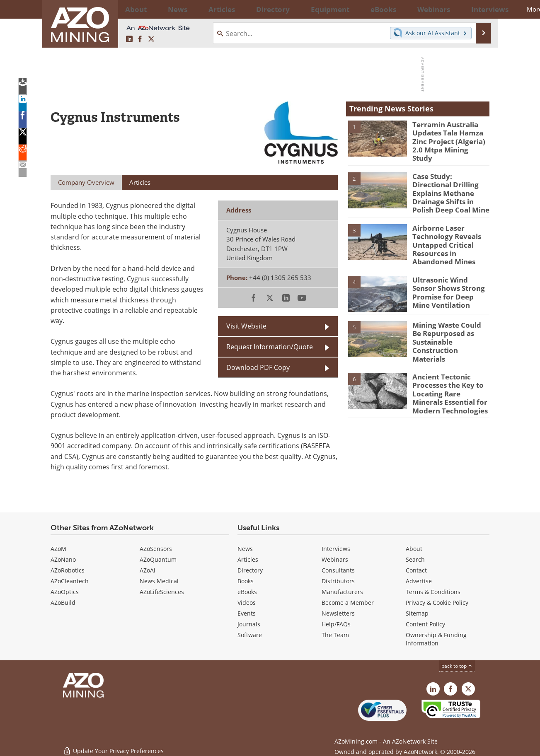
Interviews (336, 549)
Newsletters (338, 613)
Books (246, 581)
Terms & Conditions (433, 592)
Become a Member (348, 603)
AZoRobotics (68, 570)
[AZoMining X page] (151, 39)
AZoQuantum (158, 559)
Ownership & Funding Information (436, 639)
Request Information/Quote (270, 347)
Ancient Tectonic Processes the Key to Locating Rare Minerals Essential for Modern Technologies (448, 368)
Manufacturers (342, 592)
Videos (247, 603)
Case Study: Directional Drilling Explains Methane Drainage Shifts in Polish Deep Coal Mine (449, 184)
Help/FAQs (336, 624)
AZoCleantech (70, 581)
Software (250, 635)
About (414, 549)
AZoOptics (65, 592)
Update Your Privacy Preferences (113, 745)
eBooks (247, 592)
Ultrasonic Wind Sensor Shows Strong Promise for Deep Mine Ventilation (449, 274)
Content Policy (425, 624)
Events (247, 613)
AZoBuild (63, 603)
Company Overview (86, 182)
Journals (249, 624)
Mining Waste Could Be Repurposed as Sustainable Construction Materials (449, 319)
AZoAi (148, 570)
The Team (335, 635)
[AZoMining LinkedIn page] (129, 39)
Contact (416, 570)
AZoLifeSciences (162, 592)
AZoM (58, 549)
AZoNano (63, 559)
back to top (457, 666)
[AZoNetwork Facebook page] (140, 39)
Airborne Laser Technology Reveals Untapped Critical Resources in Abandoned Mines (451, 231)
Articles (248, 559)
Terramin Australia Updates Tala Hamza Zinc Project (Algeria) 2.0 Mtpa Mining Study (450, 135)
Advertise (419, 581)
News (245, 549)
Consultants (338, 570)
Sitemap (417, 613)
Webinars (335, 559)
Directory (247, 9)
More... (479, 9)
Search (415, 559)
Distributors (338, 581)
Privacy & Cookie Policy (437, 603)
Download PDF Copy (258, 367)
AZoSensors (156, 549)
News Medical (159, 581)
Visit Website (246, 326)
